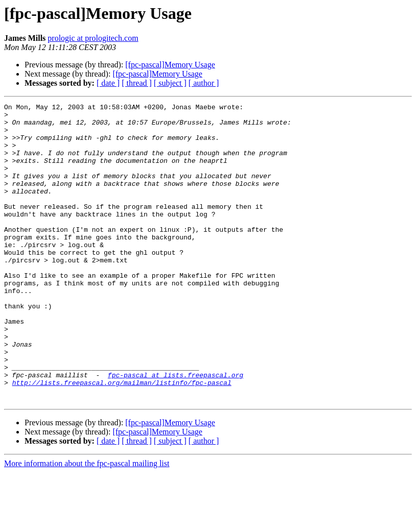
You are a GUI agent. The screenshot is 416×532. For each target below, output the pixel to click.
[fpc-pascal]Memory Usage (170, 65)
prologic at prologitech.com (93, 38)
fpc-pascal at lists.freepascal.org (176, 430)
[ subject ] (170, 83)
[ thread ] (137, 83)
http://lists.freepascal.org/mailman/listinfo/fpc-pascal (122, 439)
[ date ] (108, 83)
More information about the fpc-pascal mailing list (87, 523)
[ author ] (204, 83)
